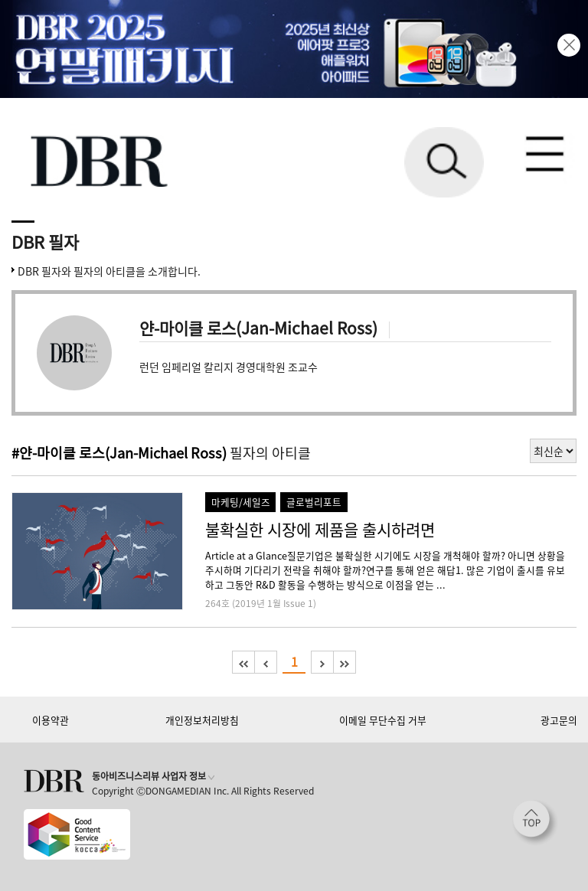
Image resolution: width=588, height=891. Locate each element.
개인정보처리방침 (202, 720)
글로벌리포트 (314, 502)
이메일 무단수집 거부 (383, 720)
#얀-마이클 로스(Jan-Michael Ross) (119, 453)
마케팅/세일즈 (241, 502)
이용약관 (51, 720)
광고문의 (559, 720)
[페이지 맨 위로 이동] (535, 823)
